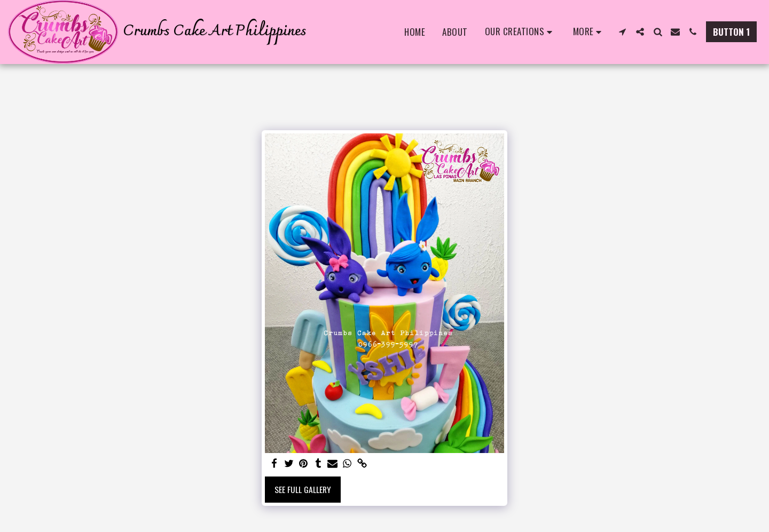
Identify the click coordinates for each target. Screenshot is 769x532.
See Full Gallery (303, 489)
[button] (520, 32)
